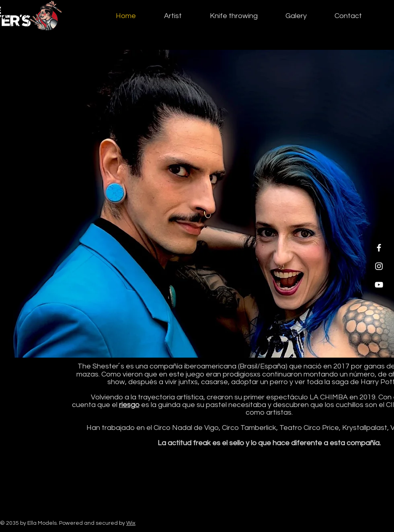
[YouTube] (379, 285)
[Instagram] (379, 266)
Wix (131, 523)
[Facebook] (379, 248)
